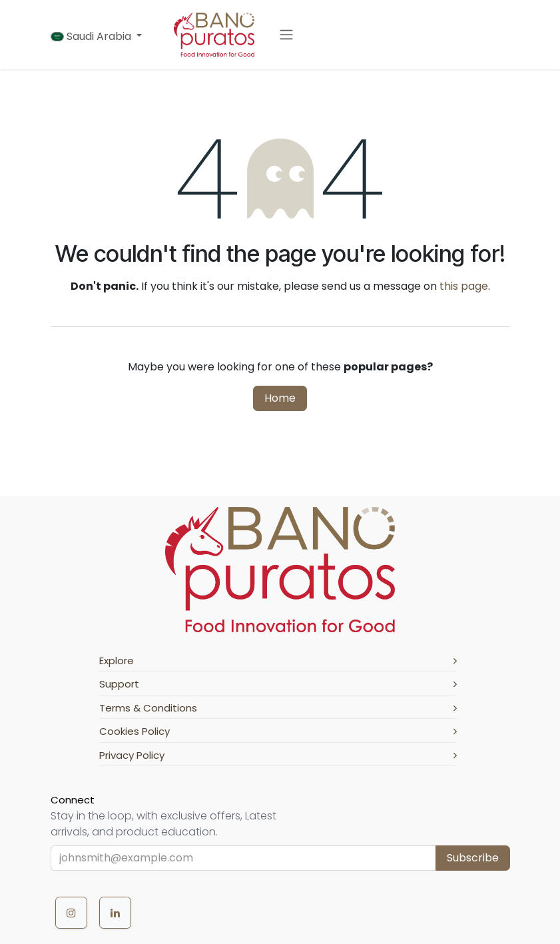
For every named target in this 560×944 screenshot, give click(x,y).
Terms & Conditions (278, 708)
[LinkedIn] (115, 913)
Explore (278, 661)
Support (278, 684)
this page (464, 286)
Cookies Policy (278, 731)
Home (280, 398)
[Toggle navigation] (286, 35)
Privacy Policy (278, 755)
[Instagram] (71, 913)
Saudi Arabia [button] (92, 36)
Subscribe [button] (473, 858)
